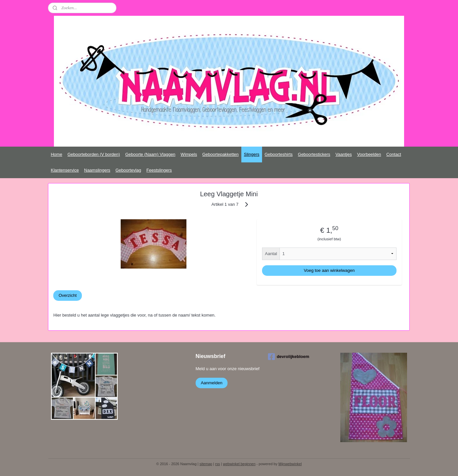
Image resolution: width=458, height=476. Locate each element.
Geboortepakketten (220, 154)
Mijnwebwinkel (290, 464)
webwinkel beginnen (239, 464)
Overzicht (68, 295)
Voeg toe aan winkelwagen (329, 270)
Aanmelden (212, 383)
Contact (394, 154)
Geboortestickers (314, 154)
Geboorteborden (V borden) (94, 154)
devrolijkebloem (289, 357)
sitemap (206, 464)
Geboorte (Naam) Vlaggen (150, 154)
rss (217, 464)
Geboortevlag (128, 170)
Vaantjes (344, 154)
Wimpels (189, 154)
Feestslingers (159, 170)
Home (56, 154)
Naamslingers (97, 170)
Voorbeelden (369, 154)
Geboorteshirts (279, 154)
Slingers (252, 154)
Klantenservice (65, 170)
